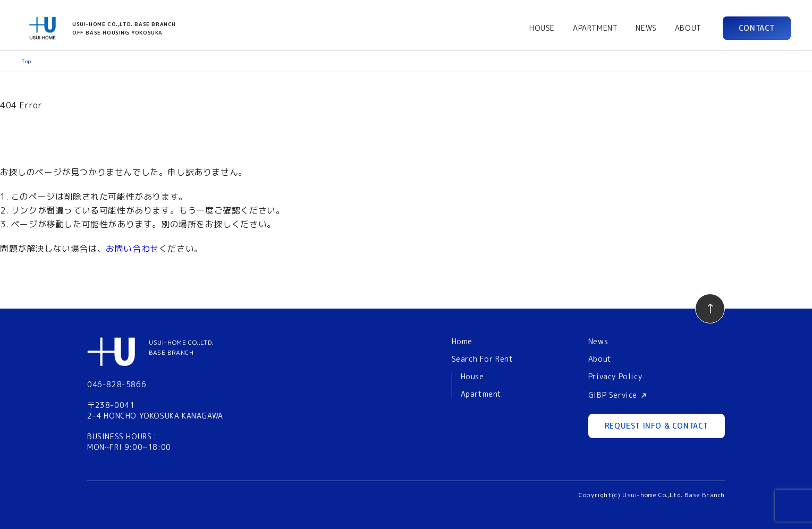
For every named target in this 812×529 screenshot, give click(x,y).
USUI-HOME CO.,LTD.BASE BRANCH (181, 347)
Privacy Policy (615, 376)
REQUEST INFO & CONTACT (657, 426)
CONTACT (757, 28)
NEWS (646, 28)
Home (462, 341)
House (472, 377)
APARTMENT (595, 28)
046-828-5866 (117, 384)
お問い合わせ (132, 249)
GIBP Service (613, 395)
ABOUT (688, 28)
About (600, 359)
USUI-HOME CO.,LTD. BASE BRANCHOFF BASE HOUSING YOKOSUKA (124, 28)
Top (26, 61)
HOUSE (542, 28)
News (598, 341)
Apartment (481, 394)
